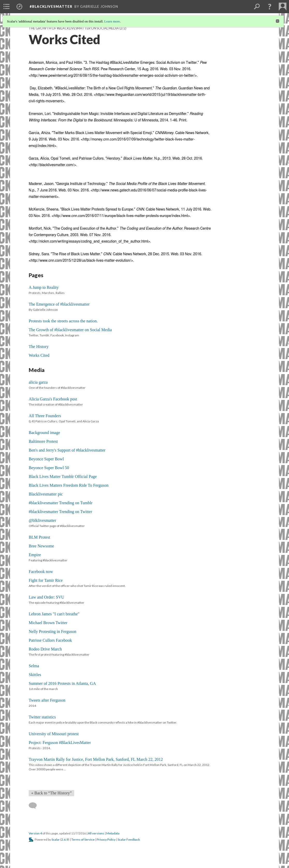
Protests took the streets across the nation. (63, 321)
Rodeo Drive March (45, 649)
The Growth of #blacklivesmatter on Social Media (74, 28)
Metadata (113, 833)
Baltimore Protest (43, 441)
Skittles (35, 675)
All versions (96, 833)
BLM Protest (39, 537)
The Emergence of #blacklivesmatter (59, 304)
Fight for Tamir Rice (46, 580)
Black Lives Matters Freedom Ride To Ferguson (69, 485)
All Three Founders (45, 416)
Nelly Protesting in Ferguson (52, 631)
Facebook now (41, 572)
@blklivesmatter (42, 520)
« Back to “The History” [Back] (51, 793)
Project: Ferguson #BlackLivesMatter (60, 743)
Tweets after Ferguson (47, 700)
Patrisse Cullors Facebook (50, 640)
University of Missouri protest (54, 734)
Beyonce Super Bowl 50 (49, 468)
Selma (34, 666)
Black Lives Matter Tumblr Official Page (63, 476)
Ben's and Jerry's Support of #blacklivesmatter (67, 450)
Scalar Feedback (129, 839)
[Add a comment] (35, 806)
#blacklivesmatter (51, 6)
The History (39, 347)
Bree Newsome (41, 546)
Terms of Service (83, 839)
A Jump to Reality (44, 287)
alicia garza (38, 382)
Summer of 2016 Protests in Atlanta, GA (62, 683)
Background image (44, 433)
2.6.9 (65, 839)
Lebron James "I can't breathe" (54, 614)
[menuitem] (6, 6)
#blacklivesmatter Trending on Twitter (60, 512)
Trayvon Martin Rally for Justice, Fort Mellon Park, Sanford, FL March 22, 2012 (96, 759)
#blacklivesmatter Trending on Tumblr (61, 503)
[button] (270, 6)
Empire (35, 555)
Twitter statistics (42, 717)
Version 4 (35, 833)
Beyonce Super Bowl (46, 459)
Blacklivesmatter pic (46, 494)
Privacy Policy (106, 839)
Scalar (56, 839)
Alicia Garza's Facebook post (53, 399)
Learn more (112, 21)
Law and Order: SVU (46, 597)
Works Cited (39, 355)
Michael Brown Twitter (48, 623)
